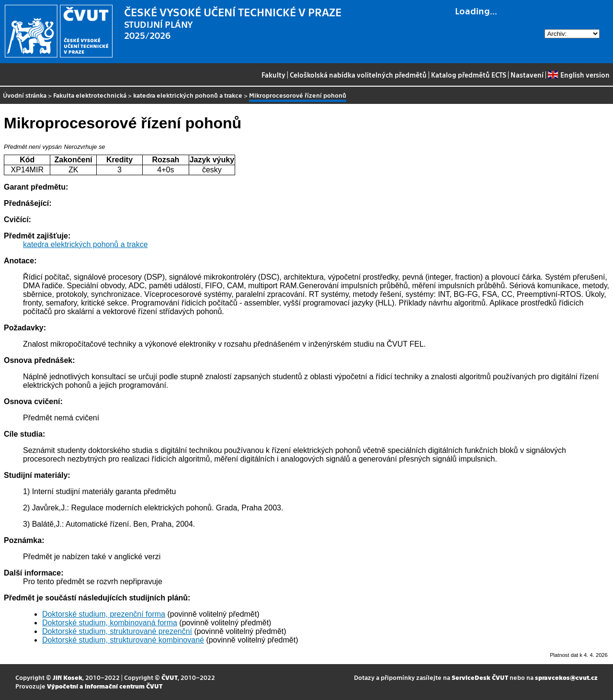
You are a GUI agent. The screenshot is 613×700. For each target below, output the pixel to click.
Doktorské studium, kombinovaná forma (110, 623)
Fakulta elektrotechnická (90, 95)
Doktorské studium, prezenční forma (104, 614)
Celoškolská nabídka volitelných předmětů (358, 75)
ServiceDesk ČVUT (480, 677)
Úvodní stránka (25, 95)
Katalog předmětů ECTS (469, 75)
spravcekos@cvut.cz (566, 677)
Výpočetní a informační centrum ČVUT (105, 686)
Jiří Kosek (68, 677)
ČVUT (170, 677)
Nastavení (527, 75)
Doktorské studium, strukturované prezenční (117, 631)
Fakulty (273, 75)
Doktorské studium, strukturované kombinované (123, 640)
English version (579, 75)
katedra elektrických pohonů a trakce (188, 95)
